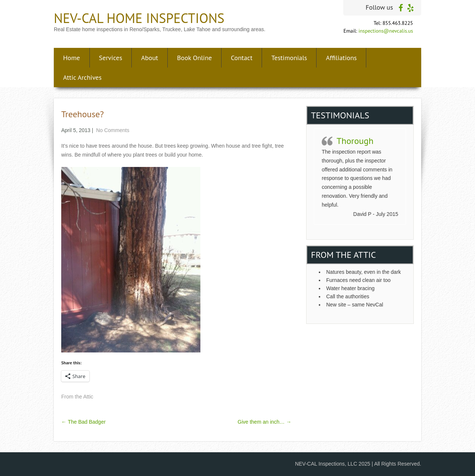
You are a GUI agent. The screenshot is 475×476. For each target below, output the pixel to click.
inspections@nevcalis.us (386, 31)
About (150, 58)
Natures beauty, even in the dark (363, 272)
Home (72, 58)
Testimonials (289, 58)
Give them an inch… (264, 422)
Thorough (355, 141)
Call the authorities (348, 296)
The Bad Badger (83, 422)
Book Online (194, 58)
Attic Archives (82, 77)
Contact (242, 58)
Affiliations (341, 58)
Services (111, 58)
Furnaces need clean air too (358, 280)
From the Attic (77, 397)
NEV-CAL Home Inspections (139, 18)
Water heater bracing (350, 288)
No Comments (113, 130)
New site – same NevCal (355, 305)
